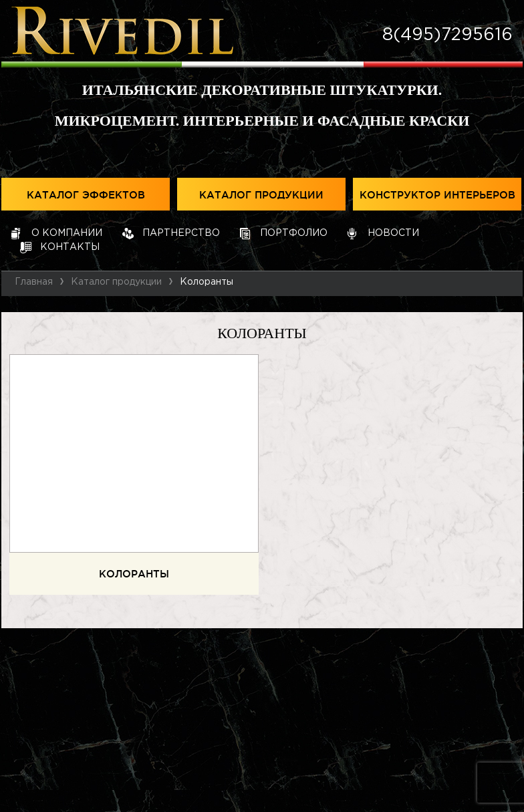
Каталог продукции (261, 195)
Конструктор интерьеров (437, 195)
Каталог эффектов (86, 195)
